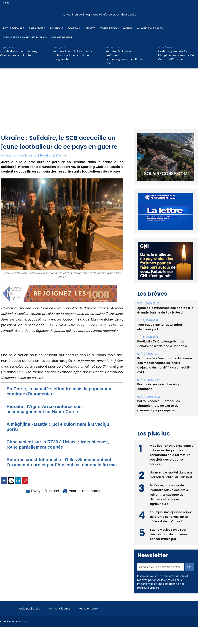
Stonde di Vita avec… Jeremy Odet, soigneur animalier (19, 53)
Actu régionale (14, 28)
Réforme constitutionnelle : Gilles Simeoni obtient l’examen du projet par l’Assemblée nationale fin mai (62, 462)
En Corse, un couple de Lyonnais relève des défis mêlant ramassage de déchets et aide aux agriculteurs (169, 495)
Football (74, 28)
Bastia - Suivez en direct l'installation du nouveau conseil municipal (168, 534)
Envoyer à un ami (42, 491)
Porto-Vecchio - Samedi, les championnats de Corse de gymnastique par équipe (159, 406)
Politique (56, 28)
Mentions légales (60, 609)
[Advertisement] (99, 96)
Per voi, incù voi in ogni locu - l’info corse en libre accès (99, 14)
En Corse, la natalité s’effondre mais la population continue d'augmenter (73, 55)
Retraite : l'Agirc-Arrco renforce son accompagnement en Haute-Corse (125, 57)
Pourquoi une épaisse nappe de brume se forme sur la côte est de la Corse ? (171, 517)
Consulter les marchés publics (25, 37)
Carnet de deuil (62, 37)
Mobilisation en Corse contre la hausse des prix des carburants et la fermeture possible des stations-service (172, 455)
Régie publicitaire (30, 609)
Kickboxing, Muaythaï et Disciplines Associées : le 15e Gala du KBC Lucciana (176, 55)
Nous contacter (89, 609)
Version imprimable (81, 491)
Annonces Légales (150, 28)
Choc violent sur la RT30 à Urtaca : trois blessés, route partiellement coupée (58, 444)
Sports (90, 28)
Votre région (109, 28)
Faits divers (37, 28)
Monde (128, 28)
